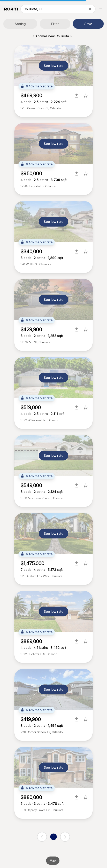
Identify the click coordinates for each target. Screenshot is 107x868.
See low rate (54, 66)
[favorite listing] (86, 96)
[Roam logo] (11, 9)
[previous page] (42, 837)
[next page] (65, 837)
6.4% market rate (37, 86)
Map (53, 861)
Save (88, 24)
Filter (55, 24)
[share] (77, 96)
